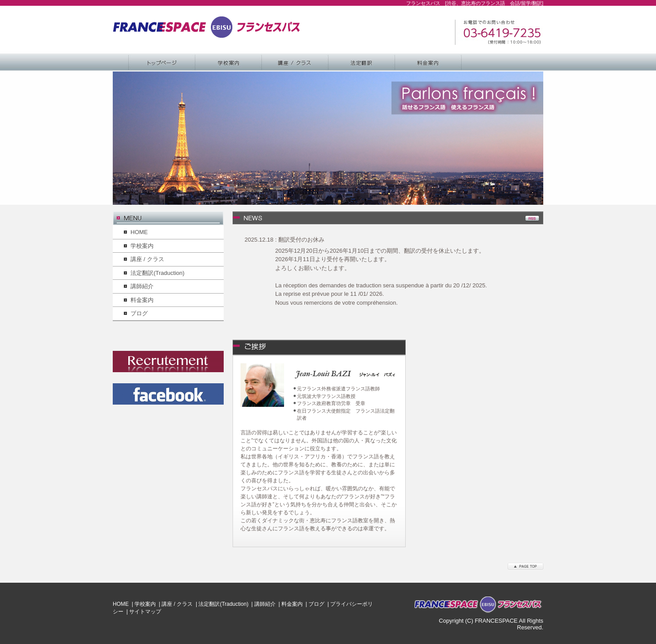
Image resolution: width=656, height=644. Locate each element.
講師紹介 (142, 286)
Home (162, 62)
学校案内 (229, 62)
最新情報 (394, 219)
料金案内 (428, 62)
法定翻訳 (362, 62)
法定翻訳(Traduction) (158, 273)
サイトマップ (145, 612)
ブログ (139, 313)
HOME (139, 232)
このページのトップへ (526, 566)
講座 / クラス (295, 62)
